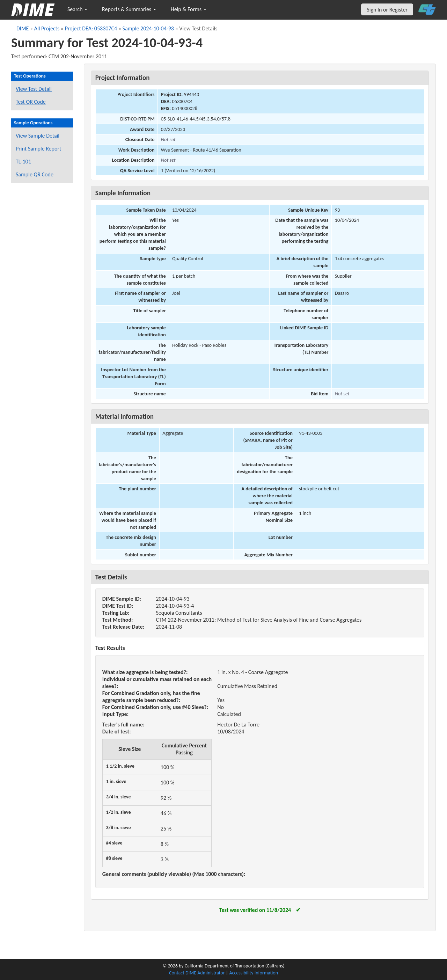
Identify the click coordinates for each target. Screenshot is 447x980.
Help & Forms (189, 9)
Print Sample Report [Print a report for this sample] (38, 149)
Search (77, 9)
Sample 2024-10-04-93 (148, 28)
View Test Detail (34, 89)
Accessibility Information (254, 973)
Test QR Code (31, 102)
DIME (23, 28)
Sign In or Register (387, 10)
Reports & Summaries (129, 9)
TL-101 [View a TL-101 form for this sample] (23, 162)
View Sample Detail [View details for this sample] (38, 136)
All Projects (47, 28)
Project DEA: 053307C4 (91, 28)
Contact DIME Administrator (197, 973)
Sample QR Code (35, 174)
